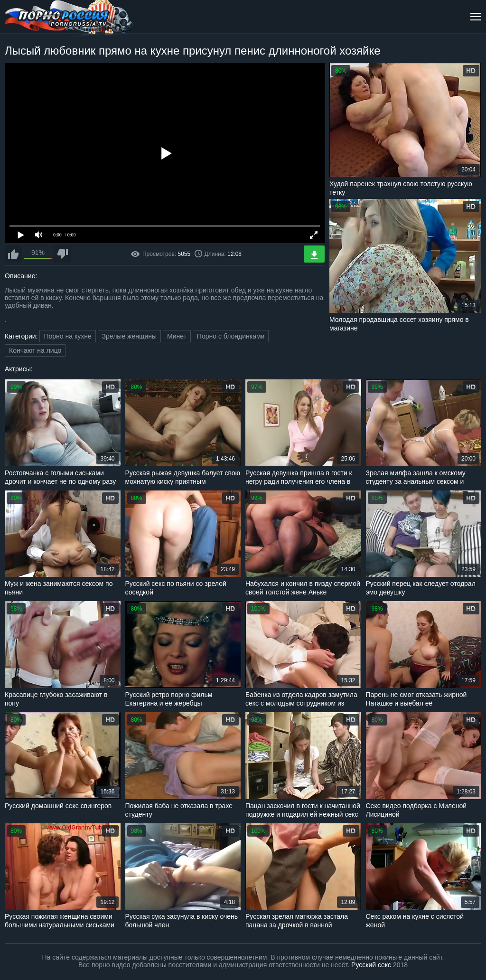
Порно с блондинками (231, 336)
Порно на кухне (67, 336)
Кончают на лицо (35, 350)
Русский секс (371, 965)
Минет (177, 336)
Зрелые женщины (130, 336)
